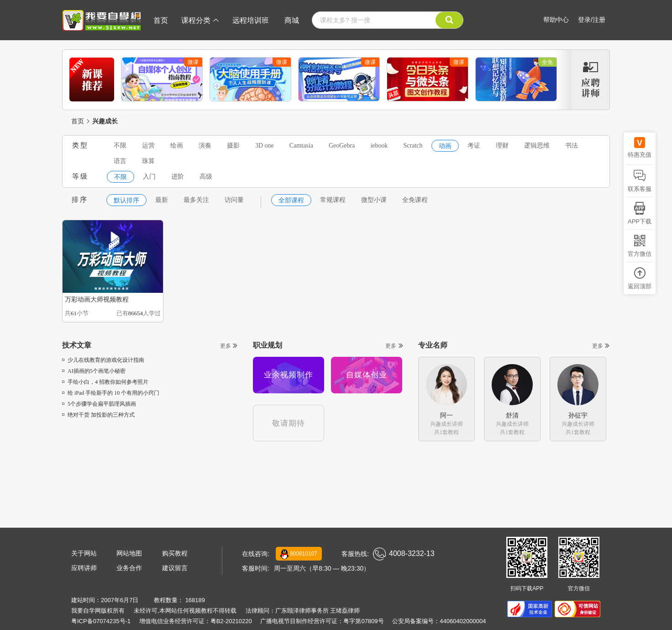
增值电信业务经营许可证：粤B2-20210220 (196, 621)
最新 (162, 200)
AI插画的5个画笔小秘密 (94, 371)
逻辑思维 (537, 146)
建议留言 (175, 568)
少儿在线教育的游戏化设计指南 (103, 360)
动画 (445, 146)
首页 (161, 20)
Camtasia (301, 146)
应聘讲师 (84, 568)
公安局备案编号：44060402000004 (439, 621)
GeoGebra (342, 146)
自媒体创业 (367, 375)
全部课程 (291, 200)
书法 (572, 146)
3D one (265, 146)
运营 (148, 146)
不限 (120, 146)
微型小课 (374, 200)
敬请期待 (289, 423)
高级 (206, 177)
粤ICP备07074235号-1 (101, 621)
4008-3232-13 (404, 554)
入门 (149, 177)
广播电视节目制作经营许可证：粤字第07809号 (322, 621)
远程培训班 (251, 20)
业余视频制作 (289, 375)
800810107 (299, 554)
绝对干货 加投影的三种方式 (98, 415)
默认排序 (126, 200)
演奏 (205, 146)
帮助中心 (556, 20)
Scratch (413, 146)
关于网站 (84, 553)
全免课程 (415, 200)
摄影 (233, 146)
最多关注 (196, 200)
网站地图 (129, 553)
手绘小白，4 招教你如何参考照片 (105, 382)
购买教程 (175, 553)
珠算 (148, 161)
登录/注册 (592, 20)
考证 (474, 146)
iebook (379, 146)
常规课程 (333, 200)
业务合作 (129, 568)
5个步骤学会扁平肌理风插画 (99, 404)
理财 (502, 146)
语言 (120, 161)
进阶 (178, 177)
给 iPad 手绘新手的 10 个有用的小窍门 (111, 393)
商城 (292, 20)
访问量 (234, 200)
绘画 (177, 146)
